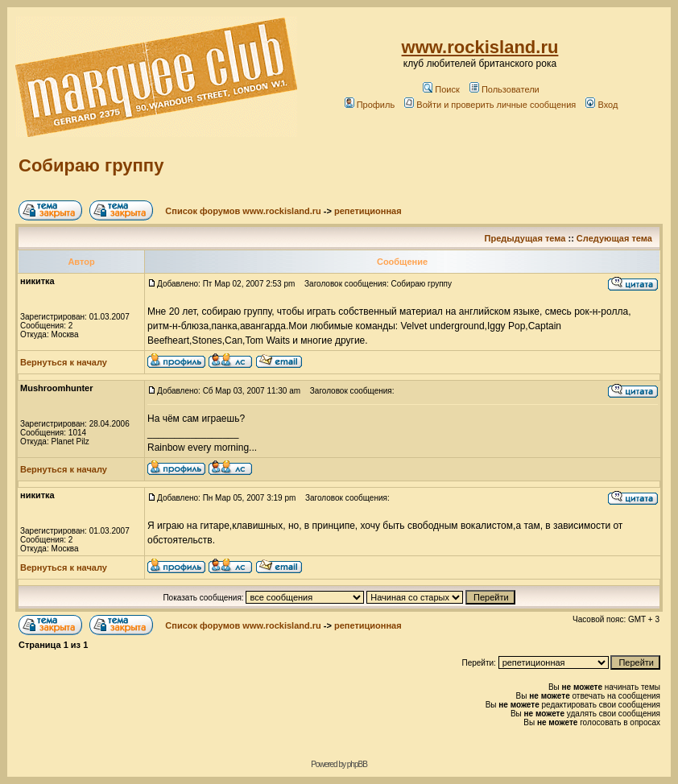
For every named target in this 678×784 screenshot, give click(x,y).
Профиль (370, 105)
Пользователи (504, 89)
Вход (602, 105)
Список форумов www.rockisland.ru (243, 211)
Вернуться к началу (64, 362)
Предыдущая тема (525, 238)
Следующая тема (614, 238)
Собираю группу (91, 165)
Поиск (441, 89)
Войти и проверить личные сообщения (490, 105)
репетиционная (368, 211)
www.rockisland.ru (480, 47)
